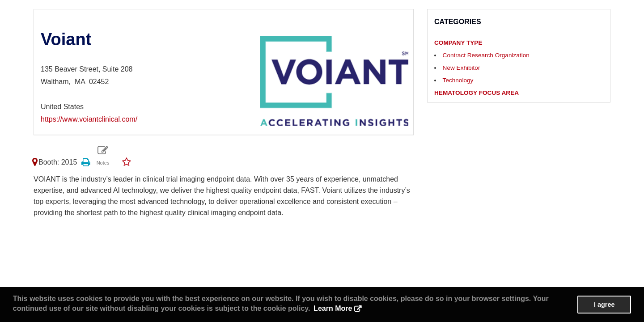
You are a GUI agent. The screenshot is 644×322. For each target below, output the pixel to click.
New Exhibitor (462, 68)
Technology (458, 80)
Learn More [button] (333, 308)
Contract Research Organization (486, 55)
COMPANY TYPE (458, 43)
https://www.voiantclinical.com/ (89, 119)
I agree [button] (604, 305)
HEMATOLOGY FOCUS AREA (477, 93)
